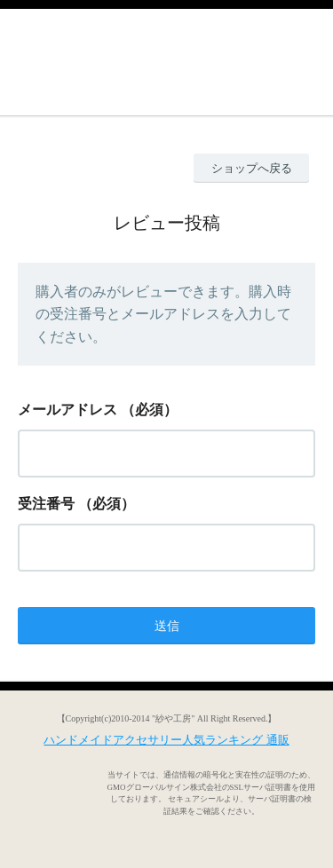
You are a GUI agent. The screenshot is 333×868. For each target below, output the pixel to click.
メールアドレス (67, 410)
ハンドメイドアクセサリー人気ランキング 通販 (166, 740)
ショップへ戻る (252, 168)
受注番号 (46, 504)
